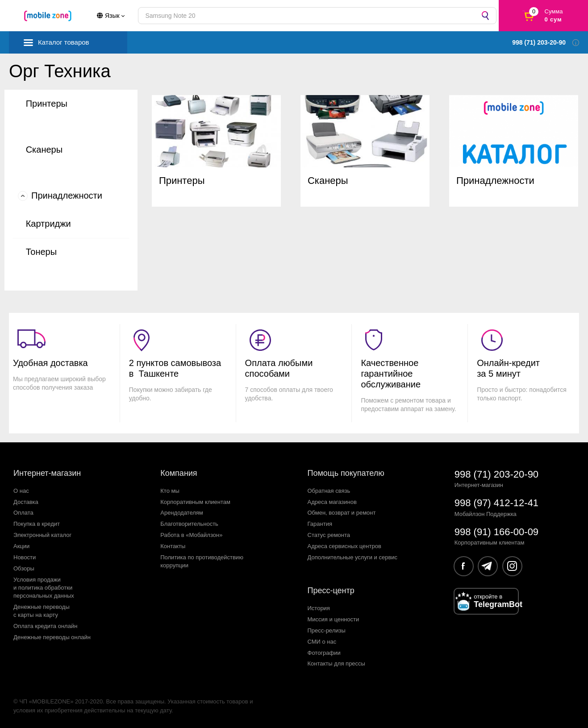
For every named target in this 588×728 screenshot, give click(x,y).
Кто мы (170, 491)
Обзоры (24, 568)
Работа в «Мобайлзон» (191, 535)
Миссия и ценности (334, 619)
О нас (21, 491)
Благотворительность (189, 524)
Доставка (26, 502)
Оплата (23, 513)
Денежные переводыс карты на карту (42, 611)
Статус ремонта (329, 535)
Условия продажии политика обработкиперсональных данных (44, 588)
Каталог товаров (64, 42)
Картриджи (48, 224)
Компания (179, 473)
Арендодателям (182, 513)
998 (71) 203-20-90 (496, 474)
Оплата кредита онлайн (45, 626)
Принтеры (47, 104)
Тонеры (41, 252)
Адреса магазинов (332, 502)
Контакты (173, 546)
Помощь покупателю (346, 473)
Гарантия (320, 524)
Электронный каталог (42, 535)
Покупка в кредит (37, 524)
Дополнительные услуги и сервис (353, 557)
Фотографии (324, 653)
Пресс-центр (331, 591)
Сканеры (44, 150)
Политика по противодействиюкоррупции (202, 561)
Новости (25, 557)
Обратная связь (329, 491)
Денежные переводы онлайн (52, 637)
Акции (21, 546)
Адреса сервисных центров (344, 546)
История (319, 608)
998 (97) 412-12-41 (496, 503)
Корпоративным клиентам (195, 502)
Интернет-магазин (47, 473)
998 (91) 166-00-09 (496, 532)
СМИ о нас (322, 642)
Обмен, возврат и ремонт (342, 513)
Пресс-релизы (327, 630)
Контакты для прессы (336, 664)
